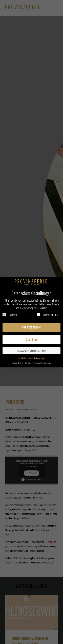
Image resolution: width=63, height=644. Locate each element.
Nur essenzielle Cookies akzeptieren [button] (32, 350)
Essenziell (10, 315)
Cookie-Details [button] (18, 363)
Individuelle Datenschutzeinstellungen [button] (32, 358)
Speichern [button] (32, 339)
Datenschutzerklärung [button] (33, 363)
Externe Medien (47, 315)
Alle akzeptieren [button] (32, 327)
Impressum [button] (47, 363)
